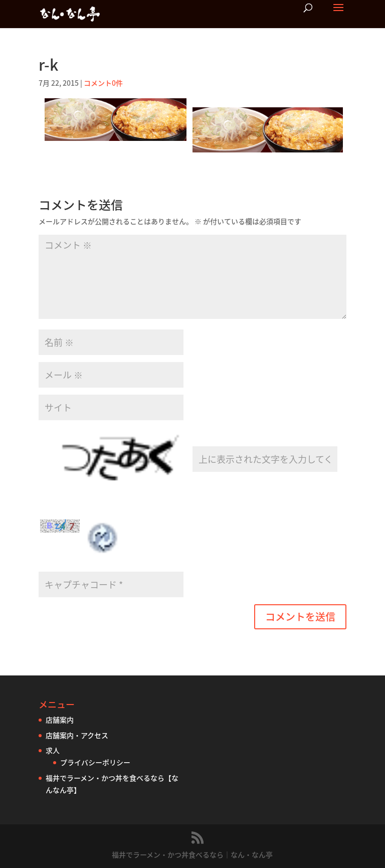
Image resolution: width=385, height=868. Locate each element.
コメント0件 (103, 83)
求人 (53, 750)
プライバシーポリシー (95, 762)
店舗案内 (60, 720)
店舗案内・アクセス (77, 735)
